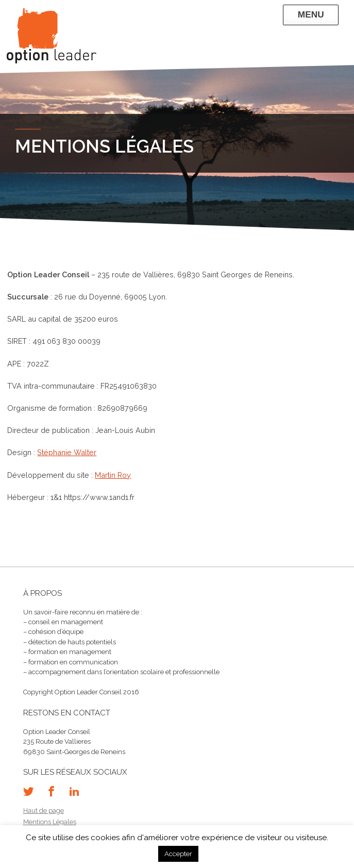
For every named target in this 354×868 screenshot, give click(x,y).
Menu (311, 14)
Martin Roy (113, 475)
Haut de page (44, 811)
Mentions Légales (50, 822)
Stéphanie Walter (67, 452)
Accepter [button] (178, 854)
